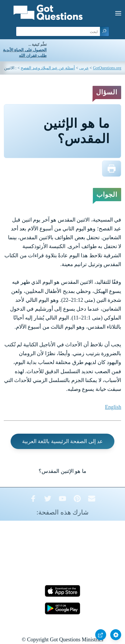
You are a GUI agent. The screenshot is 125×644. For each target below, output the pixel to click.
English (113, 407)
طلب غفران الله (33, 56)
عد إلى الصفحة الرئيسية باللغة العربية (63, 441)
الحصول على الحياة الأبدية (25, 50)
